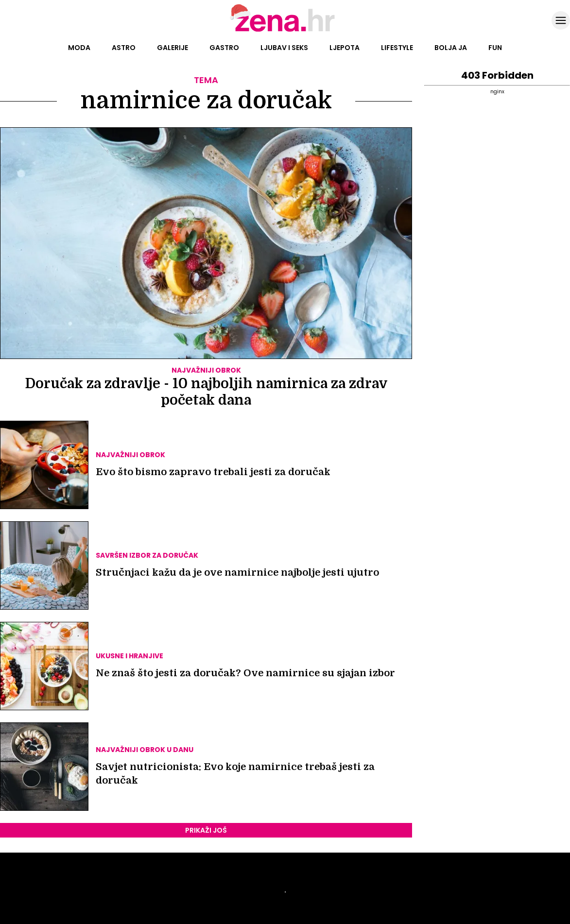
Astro (124, 48)
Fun (495, 48)
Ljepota (345, 48)
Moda (79, 48)
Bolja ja (451, 48)
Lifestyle (397, 48)
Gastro (224, 48)
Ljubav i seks (284, 48)
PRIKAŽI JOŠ (206, 830)
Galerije (173, 48)
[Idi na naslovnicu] (285, 31)
